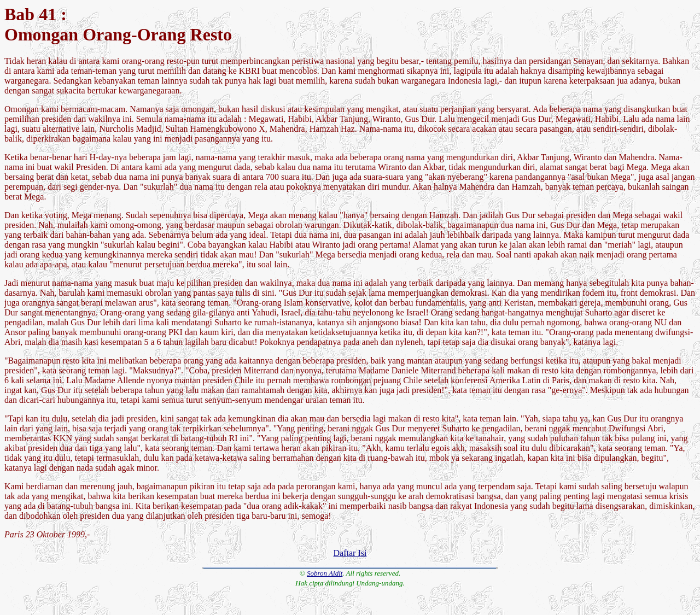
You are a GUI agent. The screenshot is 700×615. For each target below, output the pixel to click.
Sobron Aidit (325, 573)
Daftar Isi (350, 553)
